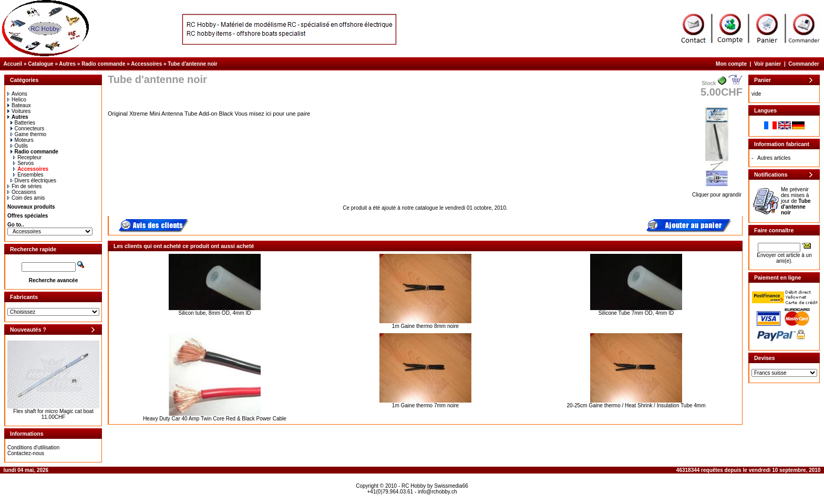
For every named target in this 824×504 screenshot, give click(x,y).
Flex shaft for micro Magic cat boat (53, 411)
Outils (19, 146)
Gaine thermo (29, 134)
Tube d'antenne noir (192, 64)
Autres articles (774, 158)
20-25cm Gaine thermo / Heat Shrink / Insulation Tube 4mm (636, 405)
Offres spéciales (28, 216)
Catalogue (40, 64)
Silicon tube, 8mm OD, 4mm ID (215, 313)
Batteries (23, 123)
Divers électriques (33, 181)
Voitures (19, 111)
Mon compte (731, 64)
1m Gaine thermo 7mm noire (425, 405)
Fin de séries (24, 186)
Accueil (13, 64)
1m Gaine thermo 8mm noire (425, 326)
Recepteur (27, 157)
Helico (17, 100)
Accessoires (146, 64)
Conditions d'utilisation (33, 448)
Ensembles (28, 175)
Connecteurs (28, 128)
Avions (17, 94)
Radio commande (103, 64)
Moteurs (22, 140)
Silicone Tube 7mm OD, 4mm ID (636, 313)
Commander (804, 64)
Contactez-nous (26, 453)
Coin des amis (26, 198)
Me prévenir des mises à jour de (796, 201)
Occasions (22, 192)
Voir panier (768, 64)
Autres (67, 64)
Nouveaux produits (31, 207)
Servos (23, 163)
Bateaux (19, 105)
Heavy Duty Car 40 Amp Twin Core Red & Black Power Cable (215, 419)
